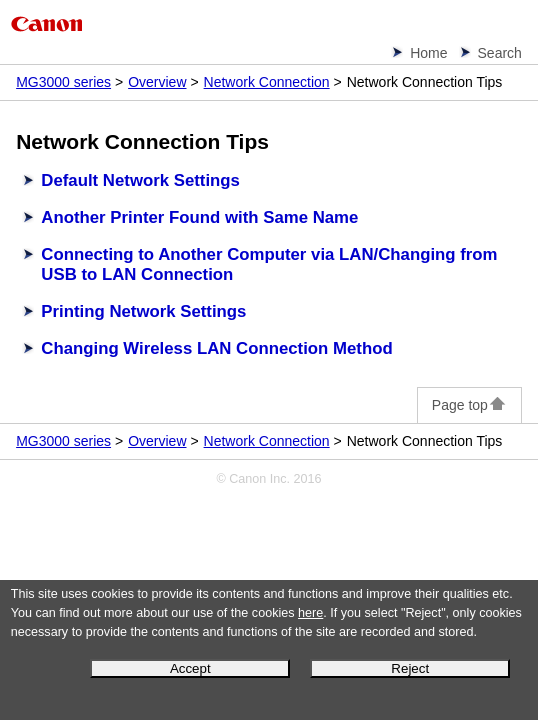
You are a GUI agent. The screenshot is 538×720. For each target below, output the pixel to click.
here (310, 613)
